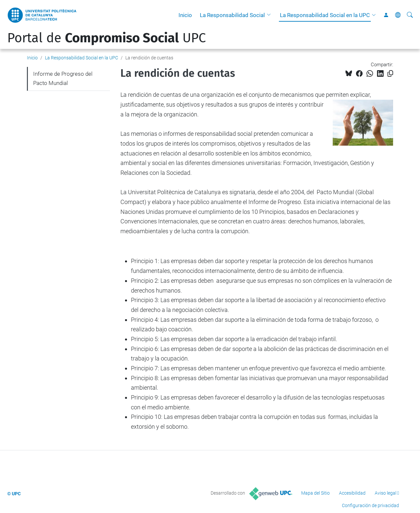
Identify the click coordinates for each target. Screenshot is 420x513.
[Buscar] (410, 15)
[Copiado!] (390, 74)
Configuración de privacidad (370, 505)
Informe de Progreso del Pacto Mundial (63, 78)
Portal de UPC (106, 38)
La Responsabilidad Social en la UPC (325, 15)
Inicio (185, 15)
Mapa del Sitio (315, 493)
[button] (270, 15)
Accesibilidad (352, 493)
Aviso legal (386, 493)
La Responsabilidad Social (232, 15)
